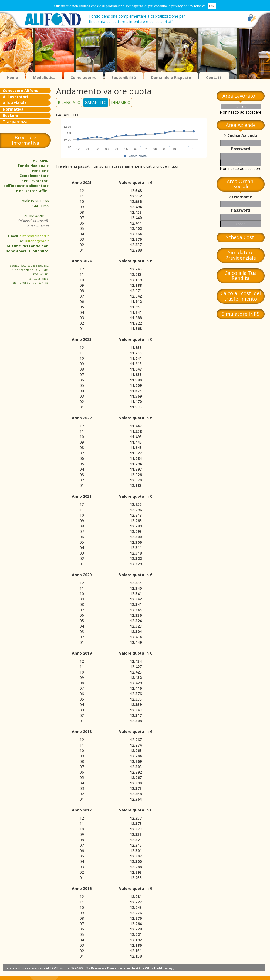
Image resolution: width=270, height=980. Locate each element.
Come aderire (84, 77)
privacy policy (182, 6)
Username (242, 197)
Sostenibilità (124, 77)
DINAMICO (121, 102)
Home (12, 77)
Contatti (214, 77)
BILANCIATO (69, 102)
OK (212, 6)
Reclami (10, 115)
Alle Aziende (15, 103)
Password (241, 149)
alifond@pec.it (37, 241)
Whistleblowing (159, 968)
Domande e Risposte (171, 77)
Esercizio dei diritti (124, 968)
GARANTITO (96, 102)
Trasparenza (15, 122)
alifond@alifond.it (34, 236)
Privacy (98, 968)
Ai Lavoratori (15, 97)
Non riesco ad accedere (241, 112)
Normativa (13, 109)
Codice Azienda (242, 135)
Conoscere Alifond (21, 90)
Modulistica (44, 77)
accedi (242, 106)
